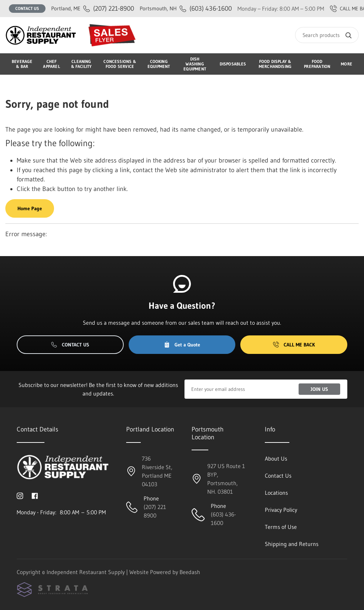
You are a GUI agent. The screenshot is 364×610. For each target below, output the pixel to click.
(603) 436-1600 (186, 8)
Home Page (30, 208)
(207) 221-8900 (93, 8)
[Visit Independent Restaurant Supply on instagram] (20, 495)
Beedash (190, 572)
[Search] (327, 35)
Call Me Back (294, 345)
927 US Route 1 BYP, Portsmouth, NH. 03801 (226, 479)
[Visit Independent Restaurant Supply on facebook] (35, 495)
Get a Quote (182, 345)
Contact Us (27, 8)
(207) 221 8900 (155, 511)
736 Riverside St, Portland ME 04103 (157, 471)
